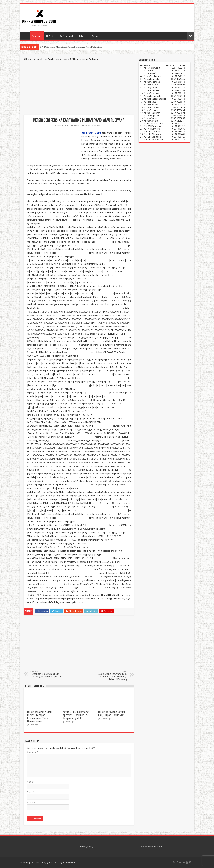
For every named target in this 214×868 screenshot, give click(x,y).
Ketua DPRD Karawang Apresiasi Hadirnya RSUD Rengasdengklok (77, 715)
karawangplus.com (29, 863)
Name (31, 782)
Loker (83, 36)
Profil (50, 36)
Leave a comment (93, 126)
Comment (33, 752)
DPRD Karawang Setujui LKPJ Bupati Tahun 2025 (112, 713)
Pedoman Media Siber (151, 847)
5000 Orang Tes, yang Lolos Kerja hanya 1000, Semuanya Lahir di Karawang (110, 675)
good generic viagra (91, 133)
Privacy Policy (87, 847)
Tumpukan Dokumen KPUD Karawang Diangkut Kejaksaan (48, 674)
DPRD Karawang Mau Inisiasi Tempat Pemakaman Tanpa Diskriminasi (71, 47)
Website (31, 803)
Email (30, 792)
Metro (36, 36)
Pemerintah (66, 36)
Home (26, 36)
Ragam (95, 36)
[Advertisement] (79, 88)
